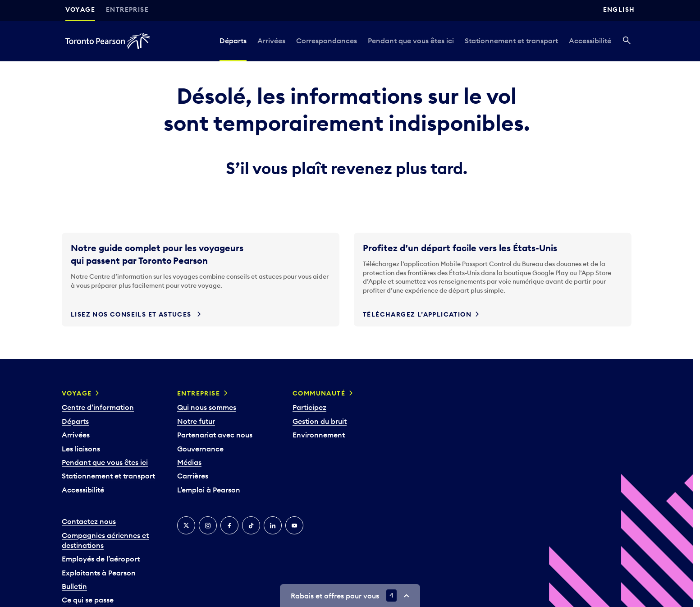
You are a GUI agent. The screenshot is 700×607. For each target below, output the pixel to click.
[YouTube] (294, 525)
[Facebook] (229, 525)
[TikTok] (251, 525)
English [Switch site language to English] (619, 9)
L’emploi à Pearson (209, 490)
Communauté (319, 393)
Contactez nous (89, 521)
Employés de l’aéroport (101, 559)
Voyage (80, 9)
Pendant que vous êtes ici (411, 41)
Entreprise (127, 9)
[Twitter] (186, 525)
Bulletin (74, 586)
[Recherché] (627, 41)
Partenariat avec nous (215, 435)
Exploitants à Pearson (99, 573)
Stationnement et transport (511, 41)
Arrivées (271, 41)
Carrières (193, 476)
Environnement (319, 435)
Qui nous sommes (207, 407)
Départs (233, 41)
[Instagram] (208, 525)
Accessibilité (590, 41)
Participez (309, 407)
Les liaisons (81, 449)
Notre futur (196, 421)
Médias (189, 462)
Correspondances (327, 41)
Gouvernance (200, 449)
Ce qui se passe (88, 600)
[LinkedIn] (273, 525)
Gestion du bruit (320, 421)
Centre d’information (98, 407)
